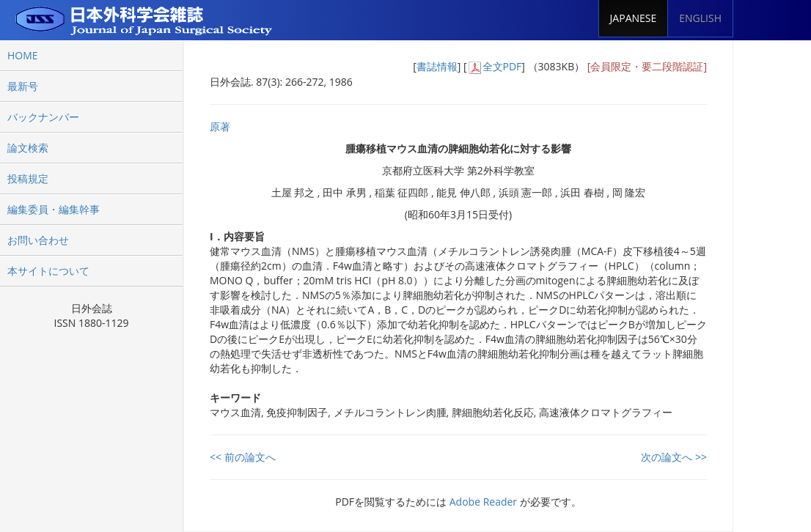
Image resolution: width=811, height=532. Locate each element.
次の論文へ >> (674, 457)
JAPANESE (634, 18)
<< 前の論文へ (243, 457)
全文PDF (502, 66)
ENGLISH (700, 18)
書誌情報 (437, 66)
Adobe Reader (483, 502)
